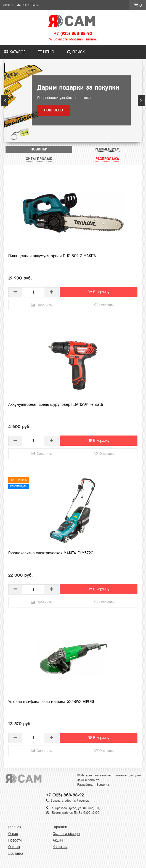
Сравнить (41, 305)
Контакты (60, 847)
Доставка (16, 854)
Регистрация (29, 5)
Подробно (54, 110)
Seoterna (103, 785)
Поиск (76, 52)
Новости (15, 840)
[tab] (39, 149)
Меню (46, 52)
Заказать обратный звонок (73, 39)
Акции (58, 840)
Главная (15, 827)
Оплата (14, 847)
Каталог (15, 52)
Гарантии (60, 827)
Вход (8, 5)
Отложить (104, 305)
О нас (13, 834)
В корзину (99, 292)
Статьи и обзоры (66, 834)
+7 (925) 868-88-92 (73, 33)
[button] (5, 100)
